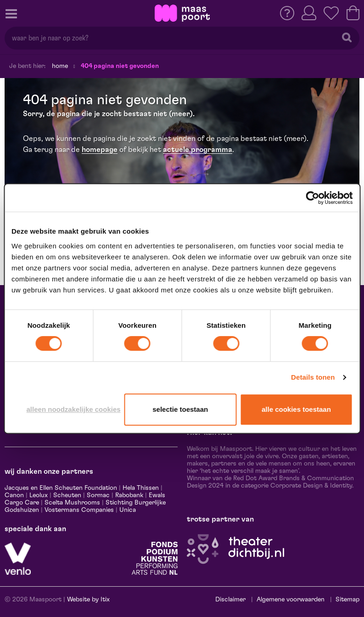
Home (60, 66)
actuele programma (198, 150)
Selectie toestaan (180, 409)
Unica (128, 510)
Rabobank (129, 495)
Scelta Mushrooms (71, 503)
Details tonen (313, 377)
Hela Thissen (141, 488)
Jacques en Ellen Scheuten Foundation (61, 488)
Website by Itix (88, 600)
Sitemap (347, 600)
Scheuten (67, 495)
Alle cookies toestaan (296, 409)
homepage (100, 150)
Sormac (98, 495)
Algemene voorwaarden (291, 600)
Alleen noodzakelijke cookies (74, 409)
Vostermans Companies (79, 510)
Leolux (39, 495)
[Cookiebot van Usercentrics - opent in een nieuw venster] (312, 198)
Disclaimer (230, 600)
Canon (14, 495)
